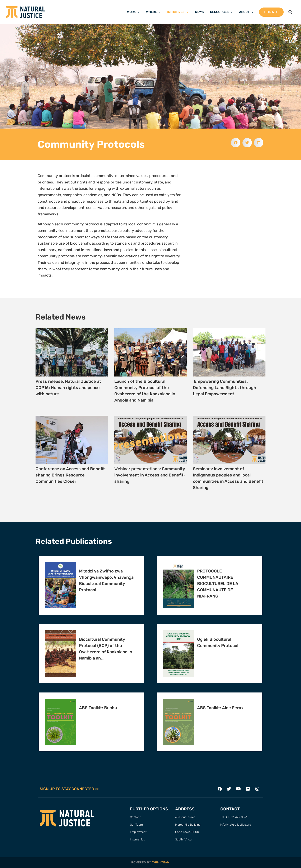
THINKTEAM (161, 863)
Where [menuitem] (154, 12)
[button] (290, 12)
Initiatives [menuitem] (178, 12)
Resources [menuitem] (221, 12)
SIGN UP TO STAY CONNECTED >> (69, 789)
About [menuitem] (246, 12)
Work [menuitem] (133, 12)
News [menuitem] (199, 12)
